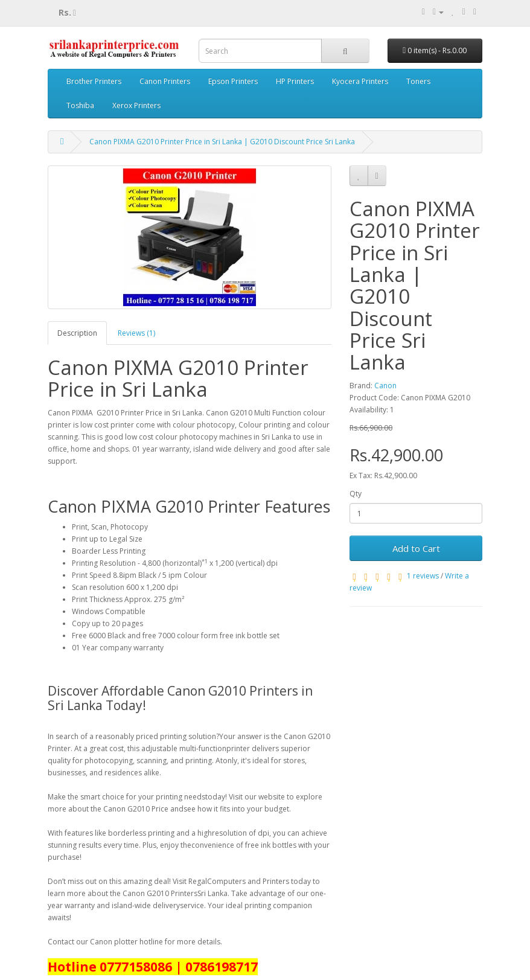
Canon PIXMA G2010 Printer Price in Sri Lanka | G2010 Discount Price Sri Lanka (222, 142)
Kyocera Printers (360, 81)
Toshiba (80, 105)
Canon (385, 386)
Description (77, 333)
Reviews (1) (136, 333)
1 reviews (423, 576)
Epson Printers (233, 81)
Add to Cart (416, 548)
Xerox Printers (136, 105)
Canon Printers (165, 81)
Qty (356, 494)
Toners (418, 81)
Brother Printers (94, 81)
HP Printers (295, 81)
